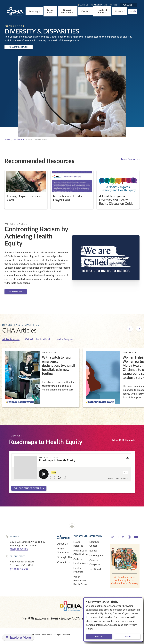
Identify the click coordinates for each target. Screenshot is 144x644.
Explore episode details (27, 491)
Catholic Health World (37, 341)
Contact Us (63, 565)
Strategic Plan (65, 560)
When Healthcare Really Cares (80, 583)
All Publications (11, 341)
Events (93, 553)
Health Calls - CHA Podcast (81, 555)
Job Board (95, 572)
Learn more (20, 293)
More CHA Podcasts (124, 442)
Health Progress (64, 341)
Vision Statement (63, 553)
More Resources (130, 160)
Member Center (94, 546)
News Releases (78, 546)
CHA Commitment (23, 47)
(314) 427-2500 (19, 572)
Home (7, 140)
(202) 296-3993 (19, 552)
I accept (99, 637)
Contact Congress (95, 565)
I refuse (127, 637)
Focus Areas (20, 140)
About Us (62, 546)
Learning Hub (97, 558)
